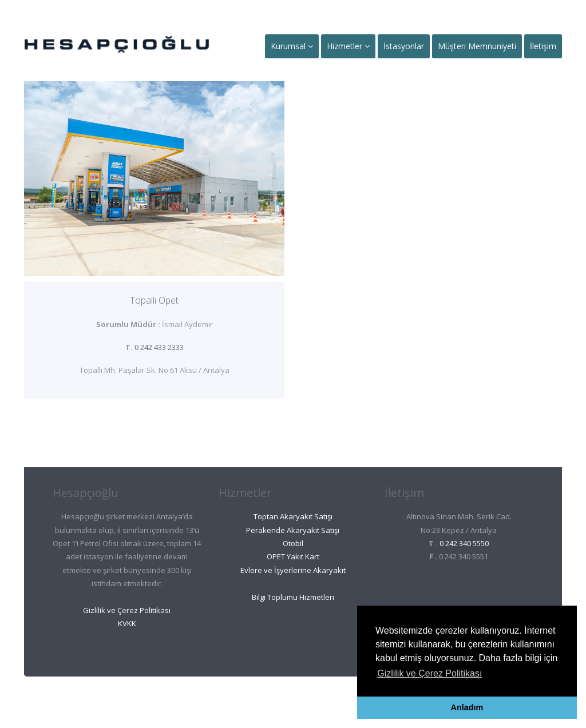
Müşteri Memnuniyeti (477, 46)
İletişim (543, 46)
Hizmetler (348, 46)
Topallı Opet (154, 300)
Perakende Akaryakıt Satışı (293, 530)
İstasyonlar (404, 46)
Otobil (293, 543)
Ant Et (318, 699)
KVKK (127, 623)
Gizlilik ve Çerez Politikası (127, 610)
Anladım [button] (467, 707)
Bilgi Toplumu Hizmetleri (293, 597)
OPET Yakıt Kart (293, 556)
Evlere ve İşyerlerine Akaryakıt (293, 570)
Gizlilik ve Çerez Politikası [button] (429, 673)
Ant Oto (272, 699)
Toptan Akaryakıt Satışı (293, 516)
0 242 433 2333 (159, 347)
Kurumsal (292, 46)
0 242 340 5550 (464, 543)
